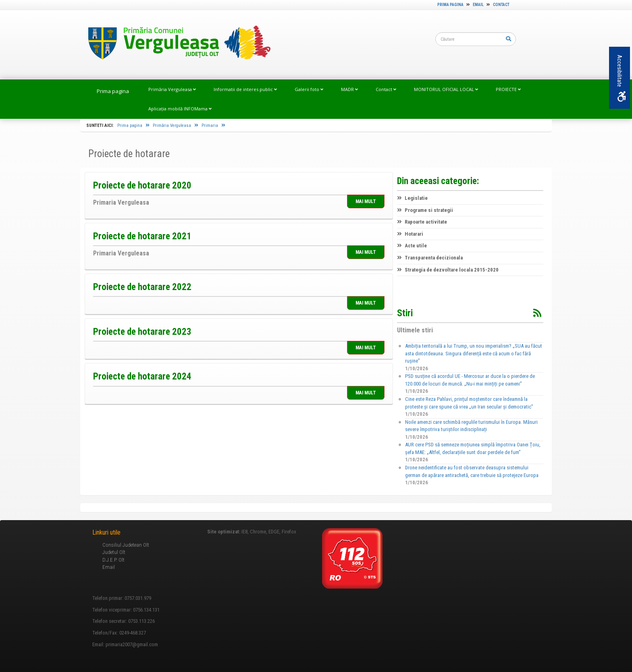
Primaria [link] (213, 125)
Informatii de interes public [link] (245, 89)
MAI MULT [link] (366, 201)
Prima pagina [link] (450, 5)
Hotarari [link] (410, 234)
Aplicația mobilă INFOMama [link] (180, 109)
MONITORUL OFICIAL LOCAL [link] (446, 89)
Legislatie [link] (412, 198)
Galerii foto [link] (309, 89)
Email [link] (478, 5)
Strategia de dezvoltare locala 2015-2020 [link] (448, 270)
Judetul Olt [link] (114, 552)
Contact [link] (501, 5)
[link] (175, 44)
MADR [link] (349, 89)
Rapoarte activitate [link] (422, 222)
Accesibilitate (621, 78)
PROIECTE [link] (508, 89)
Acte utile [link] (412, 246)
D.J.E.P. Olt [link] (113, 560)
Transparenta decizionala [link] (430, 258)
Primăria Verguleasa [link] (172, 89)
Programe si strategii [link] (425, 210)
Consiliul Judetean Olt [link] (126, 545)
